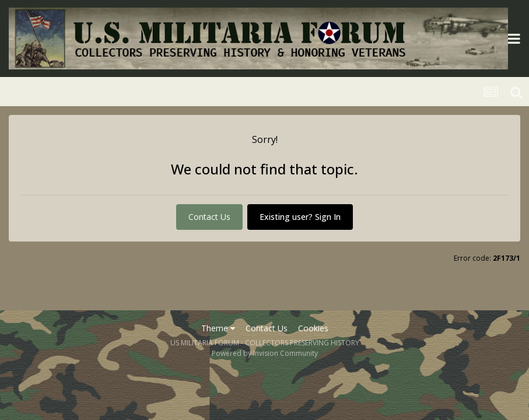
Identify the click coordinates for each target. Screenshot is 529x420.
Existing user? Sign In (300, 217)
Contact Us (209, 217)
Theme (218, 328)
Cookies (313, 328)
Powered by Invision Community (265, 353)
